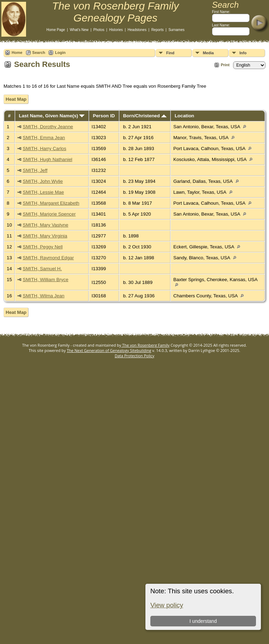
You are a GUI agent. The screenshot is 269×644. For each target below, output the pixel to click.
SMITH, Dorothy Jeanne (48, 127)
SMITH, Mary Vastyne (46, 225)
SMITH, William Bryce (46, 280)
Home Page (56, 30)
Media (208, 53)
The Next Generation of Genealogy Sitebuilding (109, 350)
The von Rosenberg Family (145, 345)
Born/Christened (145, 116)
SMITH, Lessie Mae (43, 192)
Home (17, 52)
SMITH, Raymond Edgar (48, 258)
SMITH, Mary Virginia (45, 236)
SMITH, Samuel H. (42, 269)
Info (243, 53)
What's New (79, 30)
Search (39, 52)
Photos (99, 30)
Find (170, 53)
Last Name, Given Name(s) (52, 116)
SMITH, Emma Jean (44, 138)
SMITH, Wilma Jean (44, 296)
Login (60, 52)
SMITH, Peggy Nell (43, 247)
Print (225, 65)
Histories (116, 30)
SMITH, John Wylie (43, 181)
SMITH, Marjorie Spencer (49, 214)
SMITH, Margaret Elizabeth (51, 203)
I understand (203, 621)
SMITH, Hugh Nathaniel (48, 159)
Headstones (137, 30)
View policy (167, 605)
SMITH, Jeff (35, 170)
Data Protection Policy (135, 356)
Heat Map (16, 99)
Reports (158, 30)
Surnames (176, 30)
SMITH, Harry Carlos (45, 148)
